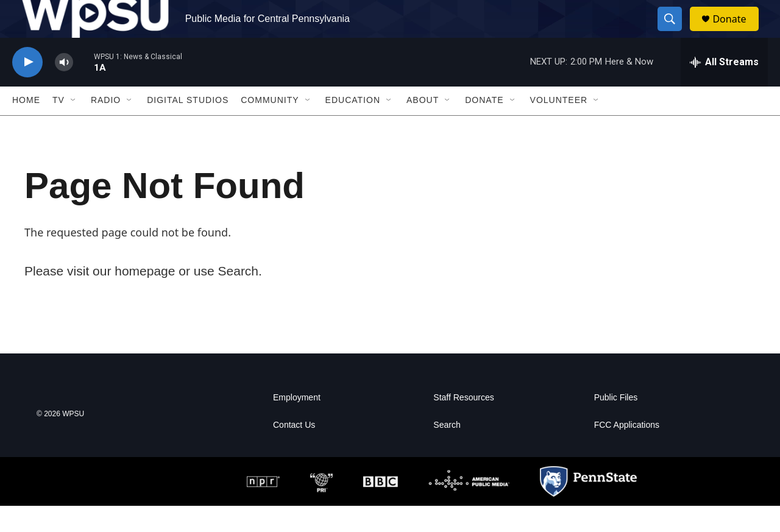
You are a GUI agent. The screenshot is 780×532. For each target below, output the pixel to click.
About (423, 127)
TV (58, 127)
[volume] (64, 89)
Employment (297, 424)
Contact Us (294, 451)
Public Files (616, 424)
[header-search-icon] (675, 32)
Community (270, 127)
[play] (27, 89)
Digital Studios (188, 127)
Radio (106, 127)
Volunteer (559, 127)
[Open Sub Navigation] (74, 127)
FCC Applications (627, 451)
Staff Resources (463, 424)
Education (353, 127)
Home (26, 127)
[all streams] (724, 88)
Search (447, 451)
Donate (737, 32)
